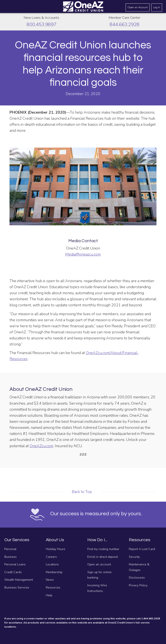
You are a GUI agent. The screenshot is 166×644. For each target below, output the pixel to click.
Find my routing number (103, 549)
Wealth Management (19, 580)
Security (134, 557)
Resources (53, 588)
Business (10, 557)
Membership (54, 572)
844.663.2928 (124, 25)
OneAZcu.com (41, 446)
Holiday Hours (56, 549)
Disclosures (137, 578)
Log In (157, 7)
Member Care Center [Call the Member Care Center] (124, 18)
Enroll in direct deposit (103, 557)
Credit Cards (13, 572)
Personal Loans (15, 564)
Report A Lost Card (142, 549)
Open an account (99, 564)
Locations (52, 564)
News (50, 580)
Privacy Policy (138, 585)
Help (49, 595)
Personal (10, 549)
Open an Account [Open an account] (138, 7)
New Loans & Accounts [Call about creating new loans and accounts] (41, 18)
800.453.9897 (41, 25)
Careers (51, 557)
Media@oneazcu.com (83, 254)
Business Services (17, 588)
